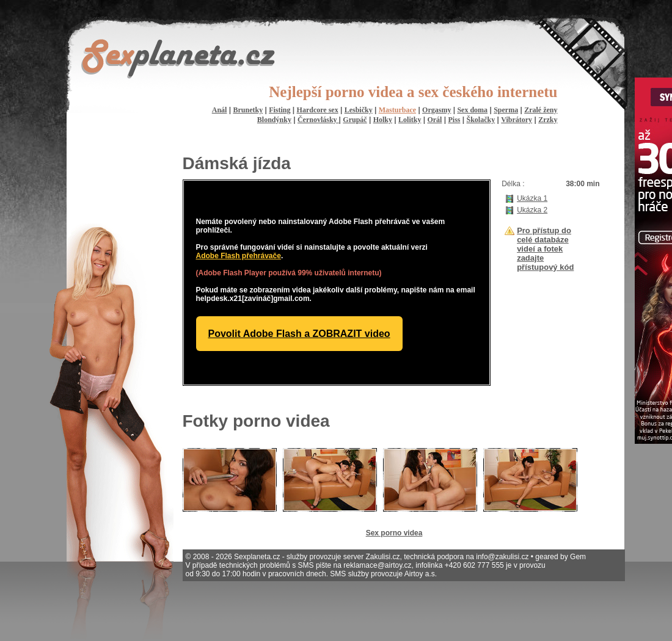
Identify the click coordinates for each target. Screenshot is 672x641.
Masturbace (397, 110)
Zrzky (548, 120)
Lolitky (410, 120)
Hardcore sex (318, 110)
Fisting (279, 110)
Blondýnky (274, 120)
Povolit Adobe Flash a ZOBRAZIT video (299, 334)
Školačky (481, 120)
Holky (383, 120)
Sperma (506, 110)
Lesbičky (359, 110)
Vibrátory (517, 120)
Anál (220, 110)
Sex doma (472, 110)
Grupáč (355, 120)
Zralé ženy (541, 110)
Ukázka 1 (532, 198)
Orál (434, 120)
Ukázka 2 (532, 210)
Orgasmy (436, 110)
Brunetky (248, 110)
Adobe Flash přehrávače (239, 256)
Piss (454, 120)
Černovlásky (318, 120)
